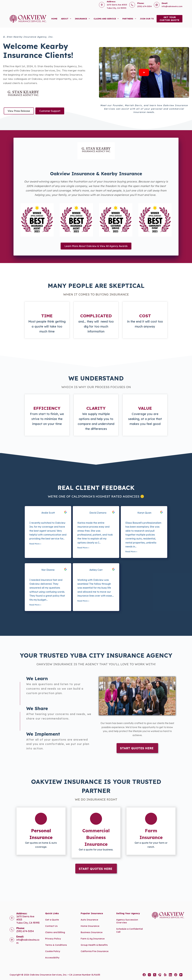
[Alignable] (160, 975)
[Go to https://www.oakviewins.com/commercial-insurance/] (96, 833)
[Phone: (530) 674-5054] (12, 930)
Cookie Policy (53, 951)
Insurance (83, 19)
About (67, 19)
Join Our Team (150, 19)
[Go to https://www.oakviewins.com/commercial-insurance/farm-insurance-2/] (151, 831)
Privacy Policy (53, 939)
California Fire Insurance (95, 951)
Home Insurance (90, 926)
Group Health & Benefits (94, 945)
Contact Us (51, 926)
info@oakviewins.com (172, 6)
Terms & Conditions (56, 945)
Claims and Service (107, 19)
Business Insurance (92, 932)
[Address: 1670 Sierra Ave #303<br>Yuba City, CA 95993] (12, 918)
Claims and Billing (55, 932)
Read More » (35, 544)
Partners (130, 19)
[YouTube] (181, 975)
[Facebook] (144, 975)
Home (54, 19)
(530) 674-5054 (144, 6)
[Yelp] (165, 975)
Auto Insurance (89, 920)
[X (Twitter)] (155, 975)
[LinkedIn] (170, 975)
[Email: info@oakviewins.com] (12, 940)
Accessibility (52, 958)
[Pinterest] (176, 975)
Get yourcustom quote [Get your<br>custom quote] (169, 19)
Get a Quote (52, 920)
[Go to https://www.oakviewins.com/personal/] (41, 831)
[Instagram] (149, 975)
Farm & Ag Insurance (93, 939)
